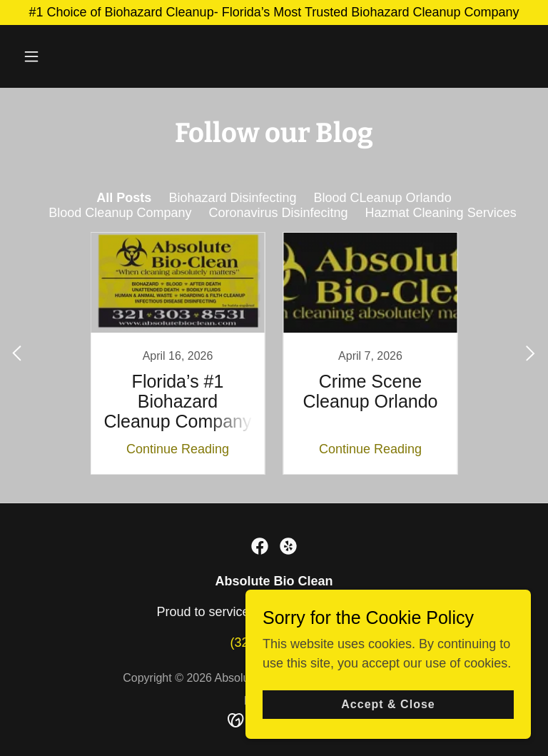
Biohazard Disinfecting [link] (232, 198)
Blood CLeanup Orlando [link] (383, 198)
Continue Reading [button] (178, 449)
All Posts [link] (124, 198)
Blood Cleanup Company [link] (120, 213)
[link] (178, 353)
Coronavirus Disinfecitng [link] (278, 213)
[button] (76, 56)
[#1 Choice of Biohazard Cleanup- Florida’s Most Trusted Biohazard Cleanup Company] (274, 12)
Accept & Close (388, 704)
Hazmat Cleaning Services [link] (441, 213)
